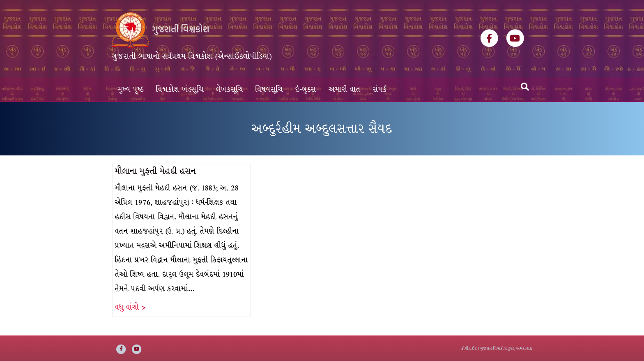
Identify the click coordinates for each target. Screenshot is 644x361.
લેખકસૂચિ (230, 89)
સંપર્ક (380, 89)
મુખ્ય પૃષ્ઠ (131, 89)
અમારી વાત (345, 89)
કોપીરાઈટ (469, 348)
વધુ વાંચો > (130, 307)
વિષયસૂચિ (269, 89)
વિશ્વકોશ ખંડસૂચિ (180, 89)
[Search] (525, 87)
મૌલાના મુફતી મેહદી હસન (155, 171)
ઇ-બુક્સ (306, 89)
